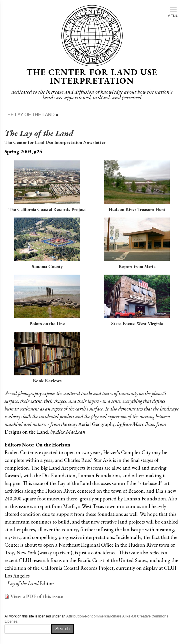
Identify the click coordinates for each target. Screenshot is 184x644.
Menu (173, 12)
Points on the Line (47, 324)
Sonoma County (47, 266)
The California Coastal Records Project (47, 209)
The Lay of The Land (30, 115)
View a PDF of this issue (37, 596)
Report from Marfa (137, 266)
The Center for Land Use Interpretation (92, 76)
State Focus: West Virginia (137, 324)
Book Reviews (47, 381)
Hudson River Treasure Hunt (137, 209)
